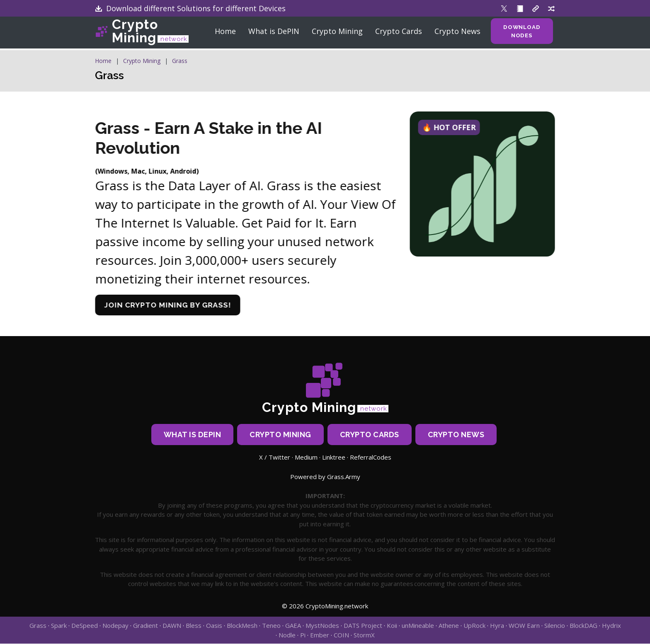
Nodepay (115, 626)
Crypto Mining (150, 33)
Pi (303, 635)
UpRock (474, 626)
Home (224, 33)
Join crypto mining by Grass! (175, 305)
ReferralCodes (371, 458)
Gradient (146, 626)
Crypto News (456, 33)
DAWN (172, 626)
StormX (364, 635)
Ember (320, 635)
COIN (341, 635)
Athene (449, 626)
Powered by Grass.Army (325, 477)
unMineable (418, 626)
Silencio (555, 626)
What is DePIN (272, 33)
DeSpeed (85, 626)
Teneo (271, 626)
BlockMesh (242, 626)
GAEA (293, 626)
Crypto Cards (397, 33)
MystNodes (322, 626)
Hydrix (611, 626)
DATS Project (363, 626)
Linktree (334, 458)
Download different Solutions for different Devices (190, 8)
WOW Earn (524, 626)
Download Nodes (522, 33)
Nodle (287, 635)
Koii (392, 626)
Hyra (497, 626)
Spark (59, 626)
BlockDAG (583, 626)
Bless (194, 626)
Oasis (214, 626)
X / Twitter (275, 458)
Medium (306, 458)
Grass (180, 61)
